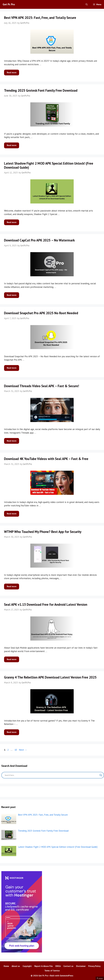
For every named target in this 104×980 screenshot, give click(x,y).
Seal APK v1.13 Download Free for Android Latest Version (46, 604)
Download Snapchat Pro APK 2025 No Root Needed (41, 313)
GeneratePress (67, 976)
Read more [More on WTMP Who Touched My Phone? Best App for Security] (12, 586)
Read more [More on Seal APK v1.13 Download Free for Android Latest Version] (12, 659)
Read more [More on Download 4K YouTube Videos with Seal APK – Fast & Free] (12, 514)
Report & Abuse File (44, 966)
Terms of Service (52, 971)
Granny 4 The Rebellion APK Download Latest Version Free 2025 (50, 677)
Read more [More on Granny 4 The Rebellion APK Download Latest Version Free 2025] (12, 732)
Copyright (27, 966)
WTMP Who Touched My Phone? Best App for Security (43, 532)
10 (16, 750)
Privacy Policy (94, 966)
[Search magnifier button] (101, 775)
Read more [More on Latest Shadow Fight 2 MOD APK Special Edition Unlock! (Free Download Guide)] (12, 222)
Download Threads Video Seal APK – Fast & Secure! (42, 386)
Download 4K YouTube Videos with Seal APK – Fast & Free (46, 459)
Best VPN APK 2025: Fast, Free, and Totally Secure (40, 18)
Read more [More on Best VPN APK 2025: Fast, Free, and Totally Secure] (12, 72)
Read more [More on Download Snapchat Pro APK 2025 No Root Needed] (12, 368)
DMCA (58, 966)
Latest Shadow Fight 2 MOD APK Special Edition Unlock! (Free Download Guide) (49, 165)
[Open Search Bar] (87, 4)
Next (23, 750)
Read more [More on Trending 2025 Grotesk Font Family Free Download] (12, 145)
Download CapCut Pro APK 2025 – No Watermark (39, 240)
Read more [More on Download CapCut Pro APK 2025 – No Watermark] (12, 295)
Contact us (68, 966)
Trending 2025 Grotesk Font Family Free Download (41, 90)
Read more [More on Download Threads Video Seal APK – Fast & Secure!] (12, 441)
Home (6, 966)
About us (16, 966)
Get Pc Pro (9, 4)
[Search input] (51, 775)
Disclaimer (81, 966)
